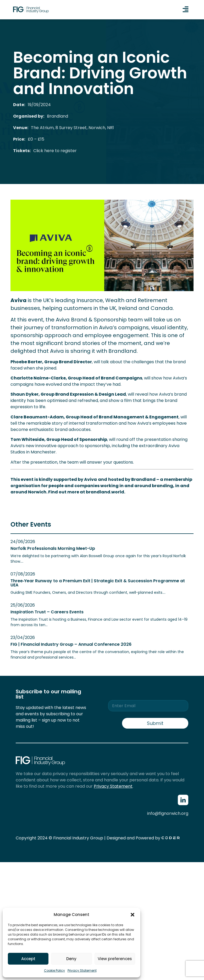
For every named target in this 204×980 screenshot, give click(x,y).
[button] (133, 915)
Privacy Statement (82, 970)
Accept (28, 959)
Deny (71, 959)
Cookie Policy (54, 970)
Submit (155, 723)
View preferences (115, 959)
